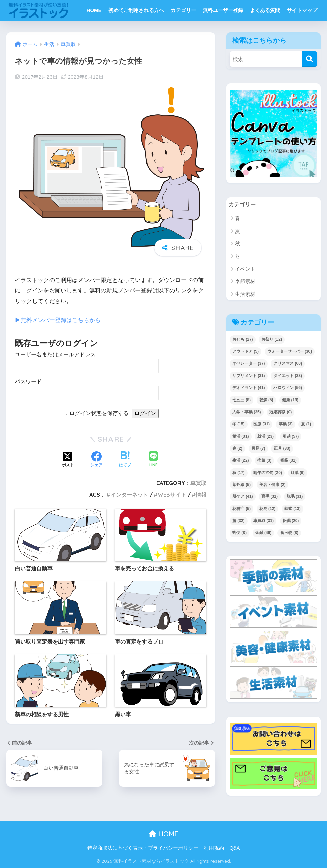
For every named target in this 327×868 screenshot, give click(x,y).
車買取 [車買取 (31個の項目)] (264, 521)
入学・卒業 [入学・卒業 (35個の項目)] (247, 412)
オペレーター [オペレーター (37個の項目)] (249, 364)
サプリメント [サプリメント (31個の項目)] (249, 376)
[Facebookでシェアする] (96, 460)
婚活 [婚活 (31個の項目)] (241, 437)
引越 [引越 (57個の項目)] (291, 437)
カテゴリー (183, 10)
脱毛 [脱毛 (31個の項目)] (295, 497)
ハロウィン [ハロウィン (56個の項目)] (288, 388)
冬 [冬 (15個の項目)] (239, 424)
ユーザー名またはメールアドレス (55, 355)
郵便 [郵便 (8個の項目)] (239, 533)
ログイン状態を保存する (99, 413)
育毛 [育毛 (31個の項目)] (270, 497)
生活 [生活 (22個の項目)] (241, 460)
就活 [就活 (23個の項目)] (266, 437)
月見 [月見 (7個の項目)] (258, 448)
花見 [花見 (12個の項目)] (268, 509)
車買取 (198, 483)
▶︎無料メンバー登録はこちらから (58, 320)
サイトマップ (302, 10)
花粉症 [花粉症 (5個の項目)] (241, 509)
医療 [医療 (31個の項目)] (261, 424)
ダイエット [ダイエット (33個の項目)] (288, 376)
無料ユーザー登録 (223, 10)
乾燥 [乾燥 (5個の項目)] (266, 400)
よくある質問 (265, 10)
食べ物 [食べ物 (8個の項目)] (289, 533)
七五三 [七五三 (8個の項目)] (241, 400)
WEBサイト (172, 495)
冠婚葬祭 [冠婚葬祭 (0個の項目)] (281, 412)
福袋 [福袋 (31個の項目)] (288, 460)
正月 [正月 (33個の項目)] (282, 448)
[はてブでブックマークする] (125, 460)
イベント (245, 269)
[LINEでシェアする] (153, 460)
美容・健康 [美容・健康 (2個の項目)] (272, 485)
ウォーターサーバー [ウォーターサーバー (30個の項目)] (290, 352)
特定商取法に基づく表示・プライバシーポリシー (143, 848)
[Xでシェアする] (68, 460)
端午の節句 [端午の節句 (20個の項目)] (268, 473)
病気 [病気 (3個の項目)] (264, 460)
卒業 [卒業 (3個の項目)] (286, 424)
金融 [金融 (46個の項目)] (264, 533)
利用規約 (214, 848)
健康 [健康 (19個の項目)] (290, 400)
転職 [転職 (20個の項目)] (291, 521)
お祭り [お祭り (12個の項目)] (272, 340)
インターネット (129, 495)
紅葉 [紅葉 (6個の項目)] (298, 473)
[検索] (310, 59)
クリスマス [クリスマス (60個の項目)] (288, 364)
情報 (201, 495)
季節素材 (245, 282)
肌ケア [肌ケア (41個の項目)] (243, 497)
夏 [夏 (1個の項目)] (306, 424)
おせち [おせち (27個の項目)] (243, 340)
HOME (94, 10)
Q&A (235, 848)
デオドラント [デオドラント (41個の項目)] (249, 388)
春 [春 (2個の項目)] (237, 448)
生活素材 (245, 294)
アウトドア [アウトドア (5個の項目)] (246, 352)
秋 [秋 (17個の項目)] (239, 473)
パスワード (28, 381)
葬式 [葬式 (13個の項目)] (292, 509)
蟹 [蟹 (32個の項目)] (239, 521)
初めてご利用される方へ (136, 10)
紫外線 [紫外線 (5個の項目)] (241, 485)
